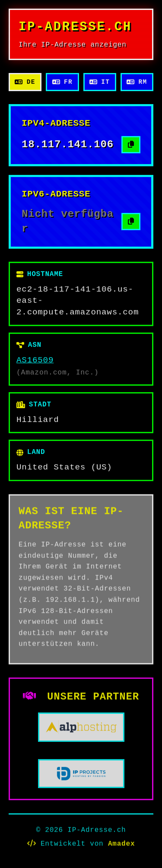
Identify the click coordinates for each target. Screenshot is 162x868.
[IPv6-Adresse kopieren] (131, 222)
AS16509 (35, 360)
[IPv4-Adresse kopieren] (131, 145)
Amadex (121, 844)
